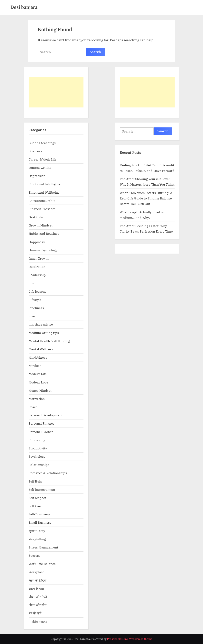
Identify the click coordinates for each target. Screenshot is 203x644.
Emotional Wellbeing (44, 192)
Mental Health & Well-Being (49, 341)
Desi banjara (24, 7)
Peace (33, 407)
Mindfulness (38, 357)
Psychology (37, 456)
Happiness (37, 242)
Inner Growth (39, 258)
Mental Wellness (41, 349)
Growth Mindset (41, 225)
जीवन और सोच (38, 605)
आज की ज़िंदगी (38, 580)
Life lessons (37, 291)
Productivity (38, 448)
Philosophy (37, 440)
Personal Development (46, 415)
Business (35, 151)
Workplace (36, 572)
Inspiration (37, 267)
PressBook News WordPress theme (130, 639)
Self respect (37, 498)
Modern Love (38, 382)
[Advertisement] (56, 92)
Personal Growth (41, 432)
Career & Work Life (43, 159)
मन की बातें (35, 613)
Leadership (37, 275)
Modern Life (38, 374)
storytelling (37, 539)
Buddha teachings (42, 143)
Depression (37, 176)
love (32, 316)
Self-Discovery (39, 514)
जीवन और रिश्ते (38, 597)
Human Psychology (43, 250)
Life (31, 283)
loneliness (36, 308)
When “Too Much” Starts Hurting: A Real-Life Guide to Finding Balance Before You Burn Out (146, 198)
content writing (40, 167)
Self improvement (42, 489)
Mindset (35, 366)
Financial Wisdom (42, 209)
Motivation (37, 399)
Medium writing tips (44, 333)
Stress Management (43, 547)
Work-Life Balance (42, 564)
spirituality (37, 531)
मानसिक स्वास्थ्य (38, 622)
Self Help (35, 481)
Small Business (40, 522)
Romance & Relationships (48, 473)
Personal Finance (42, 423)
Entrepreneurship (42, 201)
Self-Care (35, 506)
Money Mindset (40, 390)
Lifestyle (35, 300)
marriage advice (41, 324)
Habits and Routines (44, 233)
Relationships (39, 465)
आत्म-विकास (36, 589)
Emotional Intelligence (46, 184)
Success (34, 555)
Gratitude (36, 217)
